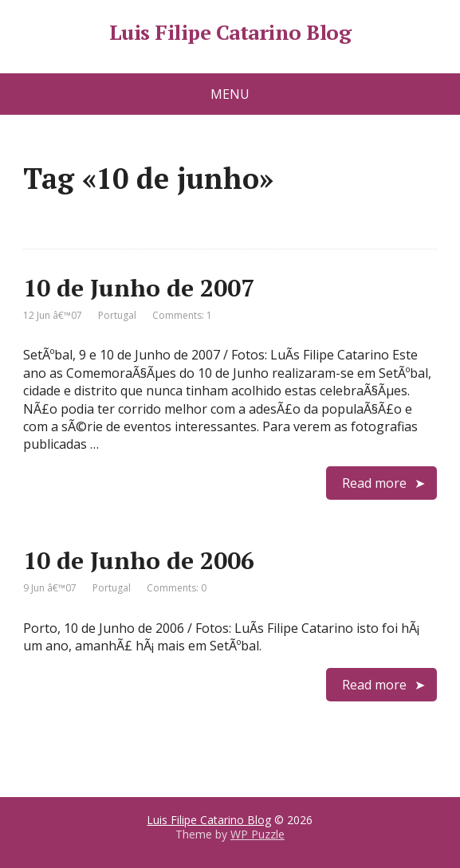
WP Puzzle (258, 834)
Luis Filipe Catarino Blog (230, 33)
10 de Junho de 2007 (139, 288)
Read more (374, 483)
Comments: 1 (182, 315)
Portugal (117, 315)
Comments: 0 (177, 588)
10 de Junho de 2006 (139, 560)
